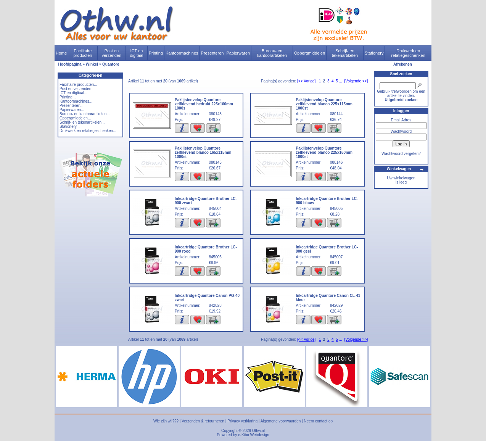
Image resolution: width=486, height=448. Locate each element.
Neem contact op (318, 421)
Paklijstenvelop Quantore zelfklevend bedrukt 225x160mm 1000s (204, 104)
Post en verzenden (112, 53)
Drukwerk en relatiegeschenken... (88, 131)
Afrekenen (403, 64)
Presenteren (212, 53)
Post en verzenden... (77, 89)
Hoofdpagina (70, 64)
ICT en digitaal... (73, 93)
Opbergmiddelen (310, 53)
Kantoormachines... (76, 101)
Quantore (111, 64)
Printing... (68, 97)
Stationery (374, 53)
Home (61, 53)
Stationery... (70, 127)
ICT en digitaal (137, 53)
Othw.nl (258, 431)
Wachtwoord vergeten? (401, 154)
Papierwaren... (72, 110)
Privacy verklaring (242, 421)
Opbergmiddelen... (75, 118)
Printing (156, 53)
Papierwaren (238, 53)
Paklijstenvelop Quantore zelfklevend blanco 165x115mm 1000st (203, 152)
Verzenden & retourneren (203, 421)
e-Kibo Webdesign (254, 435)
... (341, 81)
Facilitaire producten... (78, 85)
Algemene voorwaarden (281, 421)
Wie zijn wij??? (166, 421)
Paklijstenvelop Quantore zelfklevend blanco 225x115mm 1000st (324, 104)
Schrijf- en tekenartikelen (345, 53)
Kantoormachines (182, 53)
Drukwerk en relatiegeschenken (408, 53)
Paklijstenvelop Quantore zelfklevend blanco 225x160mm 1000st (324, 152)
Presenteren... (72, 106)
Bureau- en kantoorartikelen (272, 53)
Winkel (92, 64)
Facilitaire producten (83, 53)
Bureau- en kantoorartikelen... (85, 114)
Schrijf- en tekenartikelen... (82, 122)
